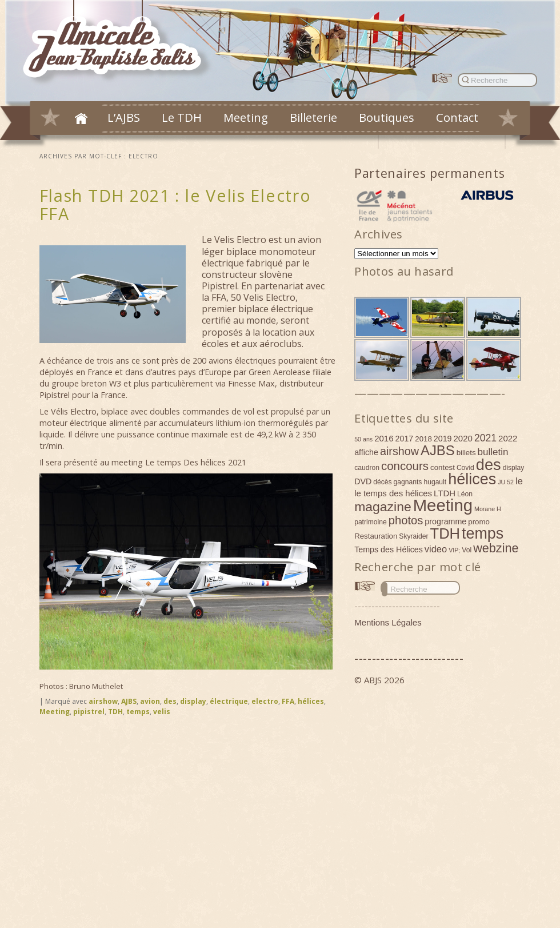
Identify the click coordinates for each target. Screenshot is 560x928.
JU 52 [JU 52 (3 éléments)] (506, 482)
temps (138, 712)
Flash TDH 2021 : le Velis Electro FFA (175, 204)
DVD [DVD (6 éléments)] (363, 481)
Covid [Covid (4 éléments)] (465, 468)
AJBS (129, 701)
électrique (229, 701)
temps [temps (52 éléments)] (483, 533)
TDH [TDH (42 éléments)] (445, 533)
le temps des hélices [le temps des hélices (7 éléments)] (393, 493)
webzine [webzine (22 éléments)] (496, 548)
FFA (288, 701)
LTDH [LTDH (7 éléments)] (445, 493)
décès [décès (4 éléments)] (382, 482)
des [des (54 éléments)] (489, 465)
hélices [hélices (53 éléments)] (472, 479)
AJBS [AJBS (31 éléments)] (438, 450)
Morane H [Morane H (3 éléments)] (488, 509)
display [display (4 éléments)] (514, 468)
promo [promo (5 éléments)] (479, 522)
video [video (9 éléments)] (436, 549)
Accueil (81, 118)
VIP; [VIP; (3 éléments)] (454, 550)
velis (162, 712)
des (170, 701)
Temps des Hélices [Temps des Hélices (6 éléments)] (389, 549)
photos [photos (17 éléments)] (406, 520)
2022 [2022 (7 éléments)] (508, 438)
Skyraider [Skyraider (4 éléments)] (413, 536)
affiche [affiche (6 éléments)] (366, 452)
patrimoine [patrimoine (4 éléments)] (371, 522)
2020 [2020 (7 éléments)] (463, 438)
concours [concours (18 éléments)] (405, 466)
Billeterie (313, 117)
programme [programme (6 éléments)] (445, 521)
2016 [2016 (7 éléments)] (384, 438)
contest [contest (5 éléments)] (443, 467)
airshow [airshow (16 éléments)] (399, 451)
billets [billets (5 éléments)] (466, 453)
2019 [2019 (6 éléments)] (443, 439)
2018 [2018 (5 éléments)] (423, 439)
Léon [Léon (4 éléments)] (465, 494)
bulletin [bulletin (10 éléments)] (493, 452)
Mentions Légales (388, 622)
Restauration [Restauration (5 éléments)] (376, 536)
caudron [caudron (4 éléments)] (367, 468)
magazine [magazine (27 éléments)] (383, 507)
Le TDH (182, 117)
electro (265, 701)
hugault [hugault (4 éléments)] (435, 482)
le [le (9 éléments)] (519, 481)
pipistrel (89, 712)
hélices (311, 701)
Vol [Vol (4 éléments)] (467, 550)
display (193, 701)
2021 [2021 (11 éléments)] (485, 438)
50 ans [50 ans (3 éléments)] (363, 439)
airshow (103, 701)
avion (150, 701)
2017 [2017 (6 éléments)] (405, 439)
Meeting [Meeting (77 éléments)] (443, 505)
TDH (115, 712)
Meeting (246, 117)
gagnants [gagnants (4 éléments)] (408, 482)
